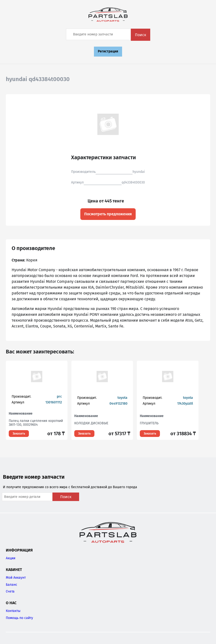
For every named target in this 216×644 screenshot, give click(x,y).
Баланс (12, 585)
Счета (10, 591)
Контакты (13, 611)
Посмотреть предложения (108, 214)
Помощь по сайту (19, 618)
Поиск (141, 35)
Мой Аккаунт (16, 578)
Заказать (19, 434)
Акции (11, 558)
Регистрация (108, 51)
